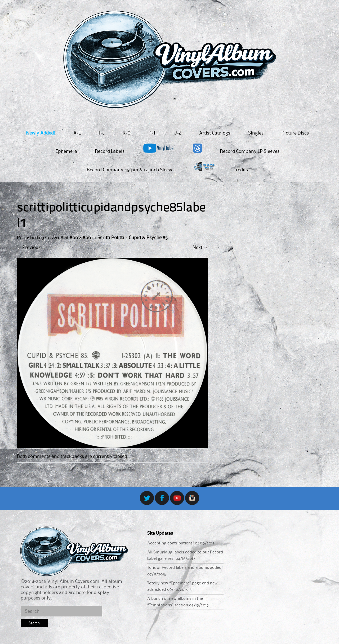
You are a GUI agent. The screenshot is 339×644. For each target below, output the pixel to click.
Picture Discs (295, 133)
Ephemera (66, 151)
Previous (29, 248)
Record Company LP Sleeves (250, 151)
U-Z (177, 133)
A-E (77, 133)
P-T (152, 133)
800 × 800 (80, 238)
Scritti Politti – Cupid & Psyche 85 (133, 238)
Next (200, 248)
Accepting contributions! (171, 543)
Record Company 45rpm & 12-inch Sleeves (131, 170)
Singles (256, 133)
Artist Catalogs (215, 133)
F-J (102, 133)
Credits (241, 170)
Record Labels (110, 151)
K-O (127, 133)
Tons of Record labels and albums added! (185, 568)
